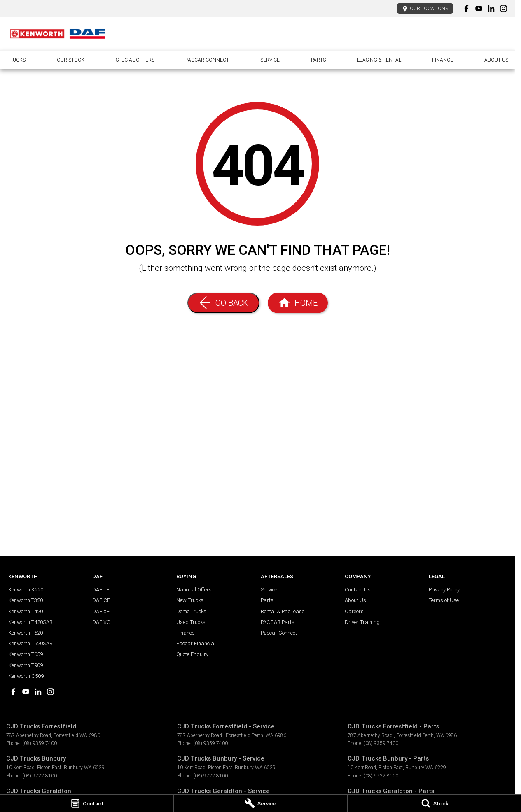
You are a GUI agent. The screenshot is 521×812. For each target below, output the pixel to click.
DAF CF (101, 600)
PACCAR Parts (278, 622)
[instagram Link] (503, 8)
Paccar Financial (196, 643)
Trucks (16, 60)
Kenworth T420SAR (30, 622)
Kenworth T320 (26, 600)
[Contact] (87, 803)
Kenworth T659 (26, 654)
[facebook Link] (466, 8)
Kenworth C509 (26, 676)
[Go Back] (223, 303)
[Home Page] (58, 34)
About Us (496, 60)
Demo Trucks (191, 611)
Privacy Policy (444, 590)
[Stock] (434, 803)
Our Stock (71, 60)
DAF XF (101, 611)
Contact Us (358, 590)
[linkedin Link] (491, 8)
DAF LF (101, 590)
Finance (443, 60)
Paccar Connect (207, 60)
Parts (318, 60)
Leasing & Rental (379, 60)
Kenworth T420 (26, 611)
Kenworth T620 (26, 633)
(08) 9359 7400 (40, 743)
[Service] (260, 803)
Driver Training (362, 622)
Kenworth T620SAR (30, 643)
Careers (354, 611)
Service (270, 60)
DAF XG (101, 622)
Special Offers (135, 60)
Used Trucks (191, 622)
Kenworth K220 (26, 590)
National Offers (194, 590)
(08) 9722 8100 (40, 776)
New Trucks (190, 600)
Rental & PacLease (283, 611)
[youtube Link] (479, 8)
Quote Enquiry (192, 654)
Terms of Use (444, 600)
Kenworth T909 (26, 665)
